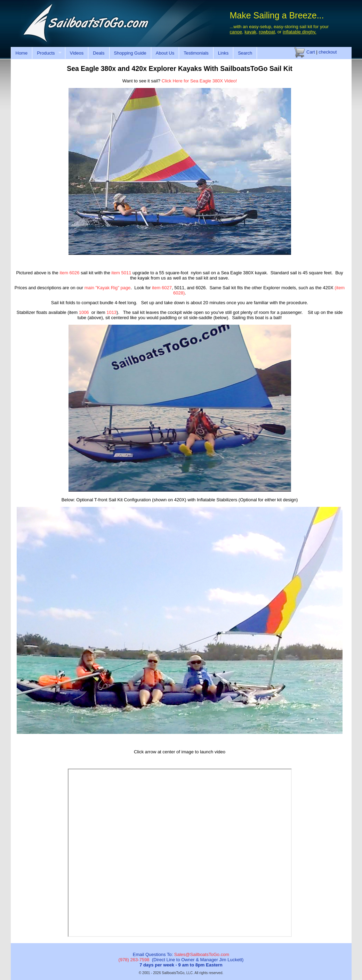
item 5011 (121, 273)
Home (22, 53)
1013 (111, 312)
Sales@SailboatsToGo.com (202, 954)
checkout (328, 52)
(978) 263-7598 (134, 960)
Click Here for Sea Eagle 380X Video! (199, 81)
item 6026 (69, 273)
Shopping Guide (130, 53)
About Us (165, 53)
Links (223, 53)
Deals (99, 53)
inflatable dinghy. (300, 32)
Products (47, 53)
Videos (77, 53)
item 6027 (162, 288)
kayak (250, 32)
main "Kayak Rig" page (108, 288)
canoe (236, 32)
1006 (84, 312)
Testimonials (196, 53)
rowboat (267, 32)
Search (245, 53)
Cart (305, 52)
